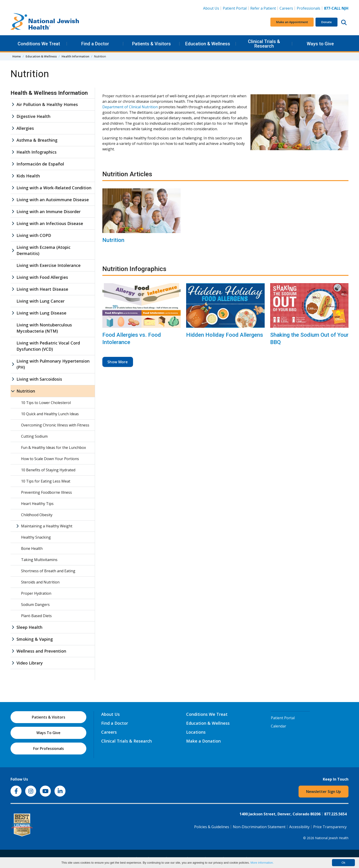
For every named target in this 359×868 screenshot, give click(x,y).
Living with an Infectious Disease (50, 223)
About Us (211, 8)
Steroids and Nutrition (40, 582)
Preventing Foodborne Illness (46, 492)
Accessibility (299, 827)
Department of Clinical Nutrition (130, 107)
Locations (196, 732)
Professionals (309, 8)
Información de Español (40, 164)
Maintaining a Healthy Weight (47, 526)
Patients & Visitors (151, 44)
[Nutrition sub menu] (13, 391)
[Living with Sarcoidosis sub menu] (13, 379)
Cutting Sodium (34, 436)
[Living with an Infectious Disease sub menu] (13, 224)
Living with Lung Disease (41, 313)
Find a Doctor (95, 44)
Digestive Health (33, 116)
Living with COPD (34, 235)
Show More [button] (118, 362)
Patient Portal (235, 8)
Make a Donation (203, 741)
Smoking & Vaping (35, 639)
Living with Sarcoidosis (39, 379)
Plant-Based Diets (36, 616)
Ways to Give (320, 44)
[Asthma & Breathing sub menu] (13, 140)
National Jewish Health (332, 838)
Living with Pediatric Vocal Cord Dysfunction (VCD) (48, 346)
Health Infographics (37, 152)
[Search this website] (344, 22)
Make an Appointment (292, 22)
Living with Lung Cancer (41, 301)
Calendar (279, 726)
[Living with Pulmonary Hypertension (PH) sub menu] (13, 364)
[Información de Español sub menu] (13, 164)
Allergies (25, 128)
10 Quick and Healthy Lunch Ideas (50, 414)
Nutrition (113, 240)
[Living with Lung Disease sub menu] (13, 313)
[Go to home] (45, 22)
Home (17, 56)
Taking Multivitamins (39, 560)
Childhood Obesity (37, 515)
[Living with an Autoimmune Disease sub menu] (13, 200)
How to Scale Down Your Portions (50, 459)
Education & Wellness (208, 44)
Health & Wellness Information (49, 93)
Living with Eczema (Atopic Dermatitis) (44, 250)
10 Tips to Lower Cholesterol (46, 403)
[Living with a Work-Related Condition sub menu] (13, 188)
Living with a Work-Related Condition (54, 188)
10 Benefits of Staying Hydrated (48, 470)
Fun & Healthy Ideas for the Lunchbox (53, 448)
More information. (262, 863)
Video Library (30, 663)
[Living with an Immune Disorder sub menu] (13, 212)
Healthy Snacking (36, 537)
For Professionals (49, 749)
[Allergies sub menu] (13, 128)
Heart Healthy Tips (37, 504)
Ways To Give (48, 733)
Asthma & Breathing (37, 140)
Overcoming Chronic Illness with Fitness (55, 425)
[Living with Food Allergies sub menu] (13, 277)
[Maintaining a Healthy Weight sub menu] (17, 526)
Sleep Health (29, 627)
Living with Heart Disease (42, 289)
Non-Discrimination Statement (259, 827)
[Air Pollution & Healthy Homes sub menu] (13, 104)
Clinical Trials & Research (264, 44)
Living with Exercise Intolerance (49, 265)
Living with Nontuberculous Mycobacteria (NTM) (44, 328)
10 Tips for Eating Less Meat (46, 481)
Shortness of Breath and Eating (48, 571)
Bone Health (32, 548)
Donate (326, 22)
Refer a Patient (263, 8)
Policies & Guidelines (212, 827)
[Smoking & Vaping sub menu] (13, 639)
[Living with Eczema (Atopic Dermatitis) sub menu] (13, 250)
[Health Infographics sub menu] (13, 152)
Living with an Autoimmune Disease (53, 200)
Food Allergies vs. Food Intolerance (132, 338)
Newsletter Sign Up (324, 792)
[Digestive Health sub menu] (13, 116)
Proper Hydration (36, 593)
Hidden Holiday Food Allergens (225, 335)
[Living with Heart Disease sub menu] (13, 289)
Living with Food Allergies (42, 277)
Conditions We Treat (39, 44)
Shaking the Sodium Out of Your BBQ (309, 338)
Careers (287, 8)
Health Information (75, 56)
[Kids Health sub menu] (13, 176)
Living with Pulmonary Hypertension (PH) (53, 364)
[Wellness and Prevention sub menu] (13, 651)
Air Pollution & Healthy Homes (47, 104)
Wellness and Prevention (41, 651)
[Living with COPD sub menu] (13, 235)
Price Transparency (330, 827)
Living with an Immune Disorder (49, 212)
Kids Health (28, 176)
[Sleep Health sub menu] (13, 627)
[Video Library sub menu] (13, 663)
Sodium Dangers (35, 605)
